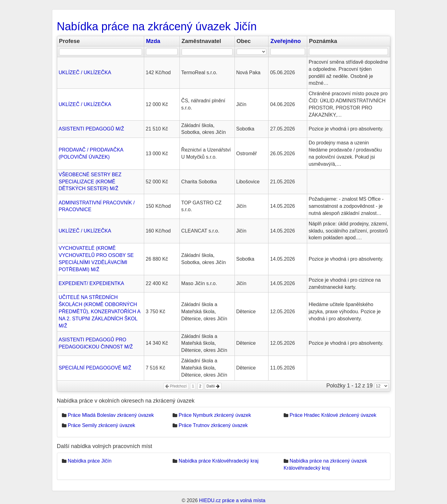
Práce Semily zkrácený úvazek (101, 425)
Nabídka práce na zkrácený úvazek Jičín (157, 26)
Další (213, 386)
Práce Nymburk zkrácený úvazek (215, 415)
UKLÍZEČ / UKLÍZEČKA (85, 73)
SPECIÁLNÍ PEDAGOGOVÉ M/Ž (95, 368)
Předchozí (176, 386)
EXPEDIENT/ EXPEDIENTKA (92, 283)
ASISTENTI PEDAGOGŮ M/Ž (92, 129)
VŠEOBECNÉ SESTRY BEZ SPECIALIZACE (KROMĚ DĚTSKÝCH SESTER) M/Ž (90, 182)
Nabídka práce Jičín (90, 461)
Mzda (153, 41)
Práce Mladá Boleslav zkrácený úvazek (111, 415)
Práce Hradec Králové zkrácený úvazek (333, 415)
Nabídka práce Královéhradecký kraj (219, 461)
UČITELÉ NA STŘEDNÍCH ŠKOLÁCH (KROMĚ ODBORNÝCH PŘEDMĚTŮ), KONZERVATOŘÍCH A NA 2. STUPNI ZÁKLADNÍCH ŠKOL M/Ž (100, 311)
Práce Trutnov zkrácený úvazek (213, 425)
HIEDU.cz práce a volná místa (232, 500)
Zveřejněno (286, 41)
